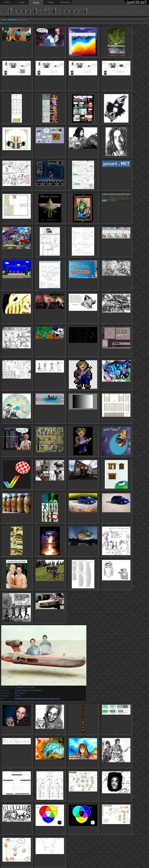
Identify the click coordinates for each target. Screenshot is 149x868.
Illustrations (13, 20)
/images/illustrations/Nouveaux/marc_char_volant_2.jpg (37, 698)
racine (4, 20)
